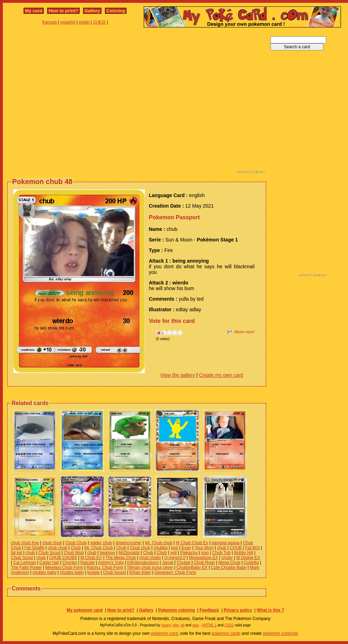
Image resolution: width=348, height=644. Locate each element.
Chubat (184, 563)
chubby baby (44, 572)
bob (174, 548)
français (50, 22)
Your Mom (204, 548)
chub (222, 548)
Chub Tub (222, 553)
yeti (173, 553)
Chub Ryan (204, 563)
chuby (227, 558)
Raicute (88, 563)
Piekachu (189, 553)
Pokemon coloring (177, 610)
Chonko (70, 563)
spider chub (101, 543)
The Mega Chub (120, 558)
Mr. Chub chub (159, 543)
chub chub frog (25, 543)
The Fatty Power (26, 568)
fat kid (17, 553)
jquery (166, 625)
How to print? (63, 11)
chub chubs (150, 558)
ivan (205, 553)
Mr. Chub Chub (98, 548)
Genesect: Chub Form (175, 572)
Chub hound (114, 572)
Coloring (116, 11)
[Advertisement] (66, 102)
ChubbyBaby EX (192, 568)
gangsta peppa (226, 543)
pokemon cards (226, 633)
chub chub (52, 543)
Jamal (168, 563)
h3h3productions (143, 563)
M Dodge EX (248, 558)
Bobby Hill (244, 553)
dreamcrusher (129, 543)
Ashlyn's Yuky (111, 563)
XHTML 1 (209, 625)
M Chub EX (91, 558)
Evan (186, 548)
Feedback (209, 610)
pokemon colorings (281, 633)
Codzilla (251, 563)
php (176, 625)
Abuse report (244, 332)
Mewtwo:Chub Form (64, 568)
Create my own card (221, 375)
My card (34, 11)
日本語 (99, 22)
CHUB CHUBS (63, 558)
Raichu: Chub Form (105, 568)
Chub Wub (74, 553)
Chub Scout (49, 553)
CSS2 (229, 625)
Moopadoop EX (203, 558)
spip (195, 625)
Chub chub (140, 548)
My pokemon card (85, 610)
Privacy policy (238, 610)
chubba (160, 548)
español (68, 22)
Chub (76, 548)
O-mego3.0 (175, 558)
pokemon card (164, 633)
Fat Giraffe (34, 548)
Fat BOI (252, 548)
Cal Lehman (24, 563)
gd (183, 625)
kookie (94, 572)
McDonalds (129, 553)
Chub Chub (76, 543)
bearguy (107, 553)
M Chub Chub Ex (192, 543)
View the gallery (178, 375)
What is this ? (271, 610)
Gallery (92, 11)
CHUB (236, 548)
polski (84, 22)
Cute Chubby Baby (229, 568)
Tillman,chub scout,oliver (150, 568)
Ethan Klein (140, 572)
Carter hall (49, 563)
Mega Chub (229, 563)
